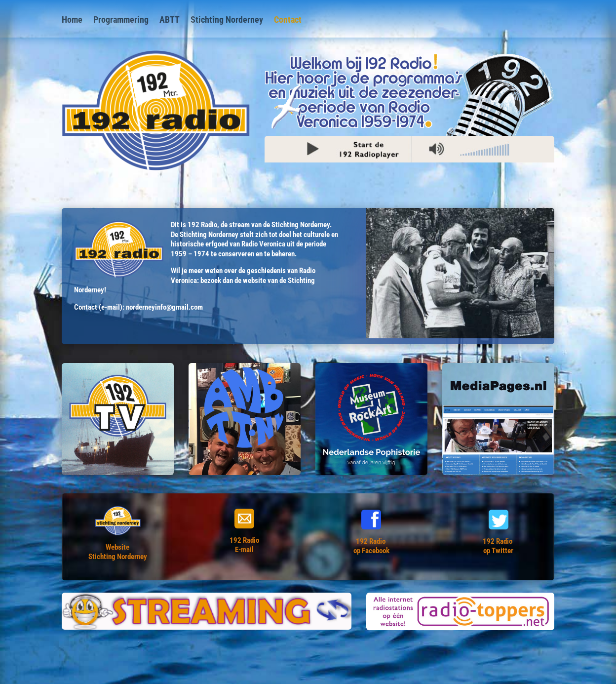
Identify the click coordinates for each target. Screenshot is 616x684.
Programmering (121, 20)
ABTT (170, 20)
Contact (288, 20)
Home (72, 20)
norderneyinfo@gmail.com (164, 307)
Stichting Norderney (227, 20)
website (254, 281)
